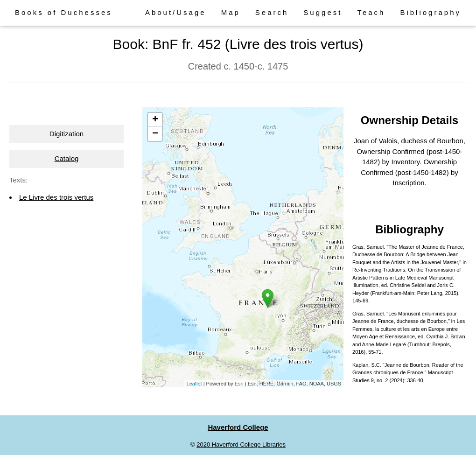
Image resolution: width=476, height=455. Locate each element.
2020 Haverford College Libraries (241, 444)
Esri (239, 384)
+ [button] (155, 120)
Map (231, 12)
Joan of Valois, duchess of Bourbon (409, 141)
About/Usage (176, 12)
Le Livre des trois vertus (56, 197)
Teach (371, 12)
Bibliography (430, 12)
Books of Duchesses (64, 12)
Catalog (67, 158)
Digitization (66, 134)
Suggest (323, 12)
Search (272, 12)
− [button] (155, 134)
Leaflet (194, 384)
